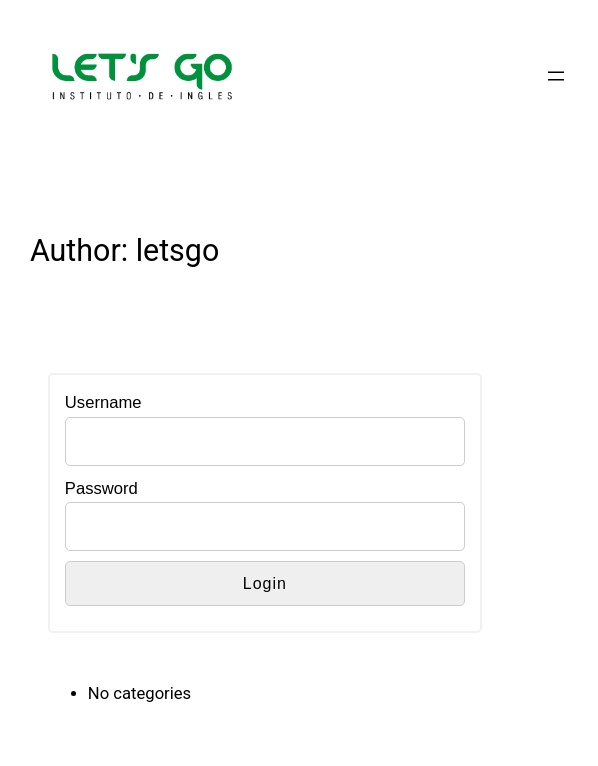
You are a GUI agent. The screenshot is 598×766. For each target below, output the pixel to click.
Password (101, 488)
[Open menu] (556, 76)
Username (103, 402)
